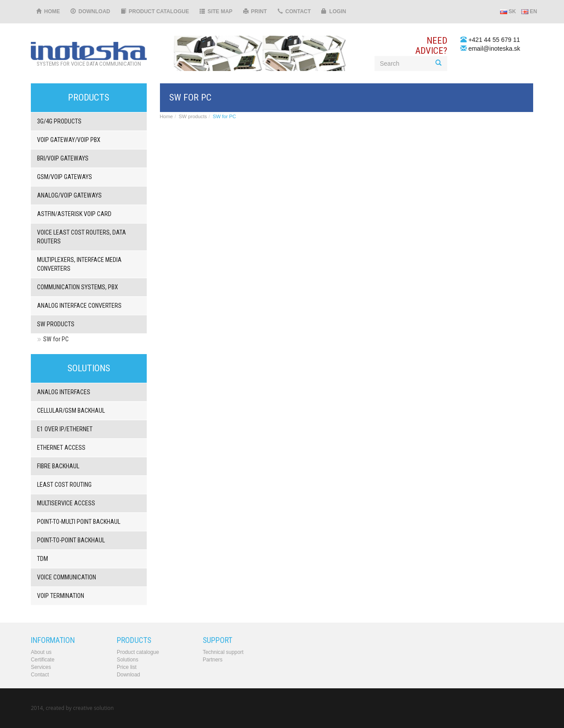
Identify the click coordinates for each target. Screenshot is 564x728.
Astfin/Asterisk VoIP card (74, 214)
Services (41, 667)
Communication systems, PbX (78, 287)
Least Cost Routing (64, 485)
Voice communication (67, 577)
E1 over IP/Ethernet (65, 429)
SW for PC (56, 339)
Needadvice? (431, 46)
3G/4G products (59, 121)
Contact (294, 11)
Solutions (128, 660)
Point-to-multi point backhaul (79, 522)
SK (508, 11)
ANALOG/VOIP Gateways (69, 195)
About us (41, 652)
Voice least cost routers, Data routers (82, 237)
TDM (43, 559)
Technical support (223, 652)
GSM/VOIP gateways (65, 177)
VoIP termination (61, 596)
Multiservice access (66, 503)
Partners (213, 660)
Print (255, 11)
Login (334, 11)
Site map (216, 11)
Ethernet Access (61, 448)
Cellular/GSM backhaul (71, 411)
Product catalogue (155, 11)
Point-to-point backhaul (71, 540)
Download (90, 11)
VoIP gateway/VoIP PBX (69, 140)
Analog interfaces (64, 392)
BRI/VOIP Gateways (63, 158)
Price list (127, 667)
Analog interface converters (79, 306)
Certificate (43, 660)
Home (48, 11)
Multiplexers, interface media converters (79, 264)
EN (529, 11)
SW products (56, 324)
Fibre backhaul (58, 466)
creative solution (93, 708)
